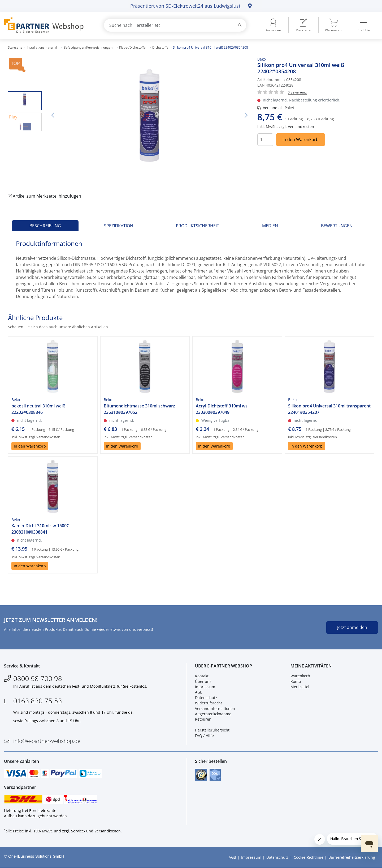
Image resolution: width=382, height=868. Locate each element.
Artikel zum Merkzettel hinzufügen (45, 196)
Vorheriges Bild (53, 115)
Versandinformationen (215, 709)
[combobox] (175, 25)
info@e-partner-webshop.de (47, 741)
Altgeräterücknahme (213, 714)
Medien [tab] (270, 226)
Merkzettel (300, 687)
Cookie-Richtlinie (309, 858)
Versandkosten (301, 127)
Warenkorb (300, 676)
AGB (199, 692)
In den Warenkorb (301, 139)
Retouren (203, 719)
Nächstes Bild (246, 115)
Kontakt (202, 676)
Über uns (203, 681)
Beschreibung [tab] (45, 226)
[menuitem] (303, 25)
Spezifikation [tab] (119, 226)
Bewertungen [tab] (337, 226)
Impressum (205, 687)
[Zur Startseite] (48, 25)
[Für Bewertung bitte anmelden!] (297, 92)
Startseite (15, 47)
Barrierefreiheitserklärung (352, 858)
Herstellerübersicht (212, 730)
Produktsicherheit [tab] (197, 226)
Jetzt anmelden (352, 627)
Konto (296, 681)
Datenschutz (206, 698)
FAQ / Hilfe (204, 736)
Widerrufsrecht (209, 703)
